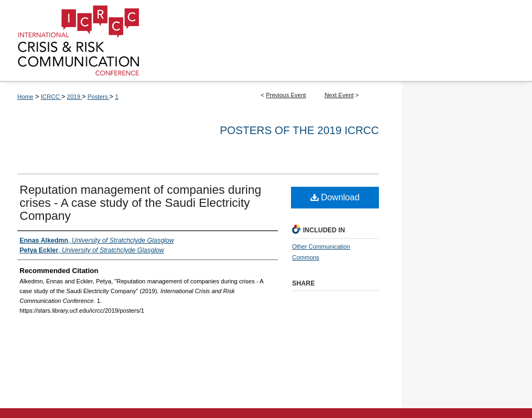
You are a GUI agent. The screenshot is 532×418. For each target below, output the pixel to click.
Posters (98, 97)
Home (25, 97)
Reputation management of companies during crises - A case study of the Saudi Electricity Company (140, 203)
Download (335, 197)
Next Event (339, 95)
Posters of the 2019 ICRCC (299, 130)
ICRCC (51, 97)
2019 (74, 97)
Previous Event (286, 95)
